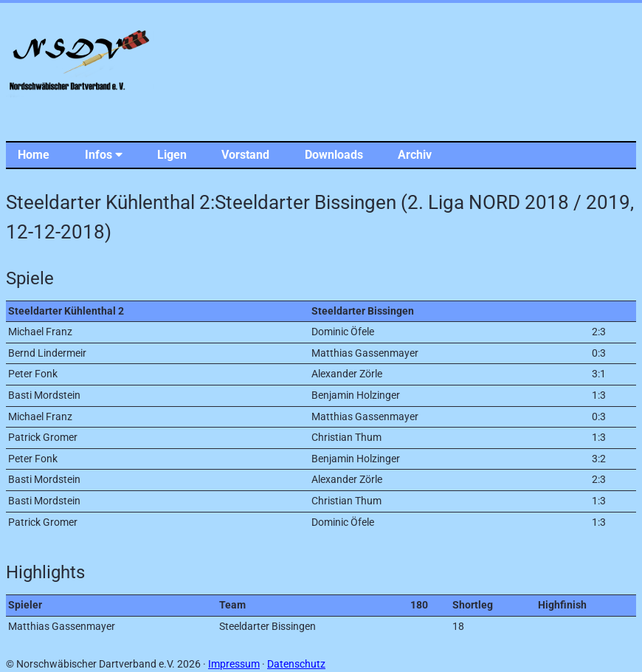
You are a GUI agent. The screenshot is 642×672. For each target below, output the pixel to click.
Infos (104, 155)
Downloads (334, 155)
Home (34, 155)
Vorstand (245, 155)
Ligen (172, 155)
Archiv (415, 155)
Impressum (234, 664)
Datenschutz (296, 664)
